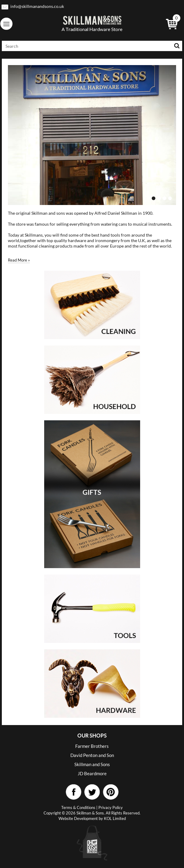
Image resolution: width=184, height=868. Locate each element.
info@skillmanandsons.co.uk (37, 6)
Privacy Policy (111, 807)
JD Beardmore (92, 773)
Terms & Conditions (78, 807)
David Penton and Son (92, 755)
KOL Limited (115, 818)
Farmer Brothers (92, 746)
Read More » (19, 260)
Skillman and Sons (92, 764)
